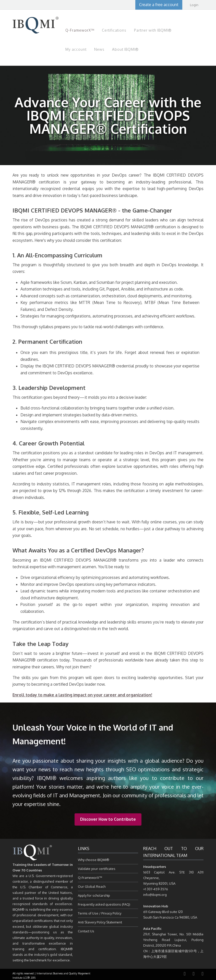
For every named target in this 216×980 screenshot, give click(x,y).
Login (194, 5)
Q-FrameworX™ (90, 878)
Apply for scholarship (94, 895)
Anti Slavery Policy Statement (100, 922)
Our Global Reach (92, 886)
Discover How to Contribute (108, 819)
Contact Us (86, 931)
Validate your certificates (97, 869)
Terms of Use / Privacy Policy (100, 913)
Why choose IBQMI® (94, 860)
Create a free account (159, 5)
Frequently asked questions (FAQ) (104, 904)
